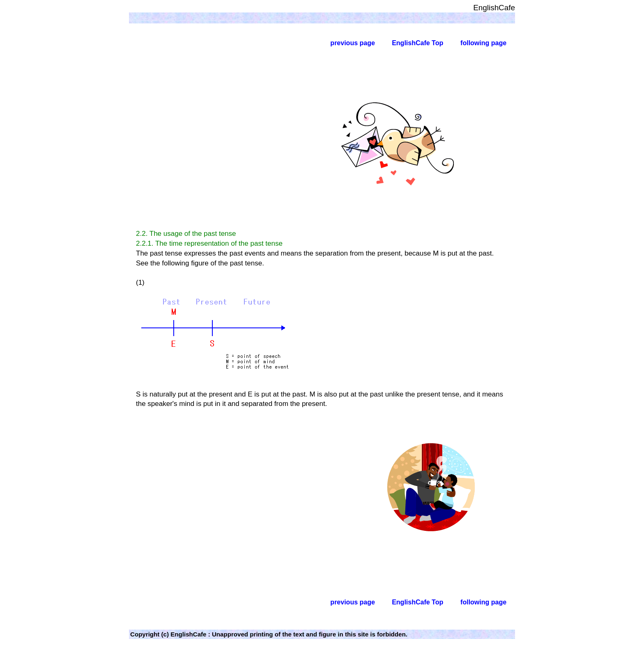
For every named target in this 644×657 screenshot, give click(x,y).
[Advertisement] (199, 144)
